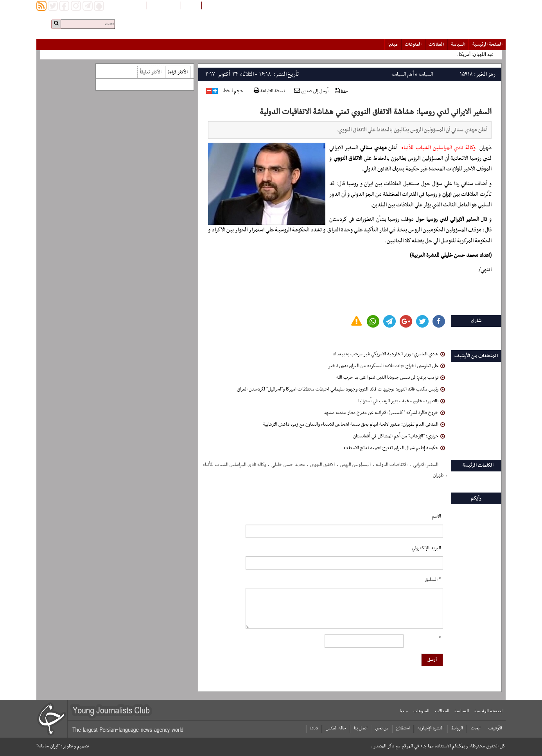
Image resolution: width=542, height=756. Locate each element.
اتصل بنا (361, 728)
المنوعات (413, 45)
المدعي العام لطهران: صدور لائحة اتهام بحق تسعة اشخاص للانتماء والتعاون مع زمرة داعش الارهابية (354, 425)
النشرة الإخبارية (431, 728)
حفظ (341, 91)
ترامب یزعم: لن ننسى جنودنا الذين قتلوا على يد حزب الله (391, 378)
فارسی (173, 5)
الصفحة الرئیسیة (487, 45)
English (156, 5)
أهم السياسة (403, 74)
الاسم (436, 516)
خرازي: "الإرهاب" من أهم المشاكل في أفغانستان (399, 436)
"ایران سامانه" (48, 746)
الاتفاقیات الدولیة (392, 465)
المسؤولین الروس (355, 465)
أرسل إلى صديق (311, 91)
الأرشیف (495, 728)
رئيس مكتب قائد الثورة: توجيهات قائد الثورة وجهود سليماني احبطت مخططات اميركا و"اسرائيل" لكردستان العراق (341, 389)
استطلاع (403, 728)
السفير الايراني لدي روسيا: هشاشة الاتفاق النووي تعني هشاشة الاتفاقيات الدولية (376, 112)
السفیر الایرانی (426, 465)
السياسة (458, 45)
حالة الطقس (336, 728)
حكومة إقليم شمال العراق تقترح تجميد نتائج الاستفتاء (394, 448)
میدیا (393, 45)
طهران (438, 475)
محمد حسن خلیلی (288, 465)
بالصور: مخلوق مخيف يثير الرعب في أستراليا (402, 401)
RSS (314, 728)
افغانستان (191, 5)
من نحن (382, 728)
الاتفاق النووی (322, 465)
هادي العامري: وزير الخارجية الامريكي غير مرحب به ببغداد (389, 354)
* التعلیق (433, 580)
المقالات (436, 45)
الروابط (457, 728)
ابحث (476, 728)
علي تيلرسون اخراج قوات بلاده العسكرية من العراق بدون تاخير (387, 366)
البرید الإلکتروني (426, 548)
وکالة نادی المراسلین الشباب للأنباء (234, 465)
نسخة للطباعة (269, 91)
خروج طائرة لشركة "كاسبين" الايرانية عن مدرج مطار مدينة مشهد (384, 413)
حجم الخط (233, 91)
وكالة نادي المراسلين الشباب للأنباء (438, 148)
